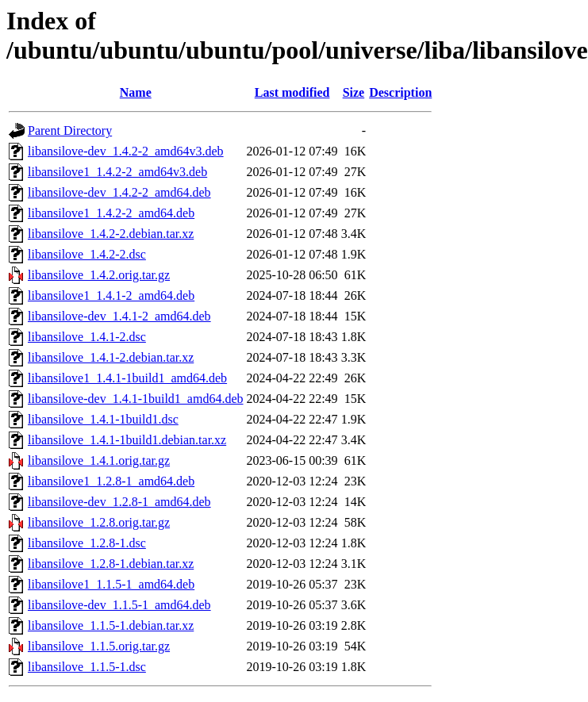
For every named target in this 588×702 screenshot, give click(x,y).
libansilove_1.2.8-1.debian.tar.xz (111, 564)
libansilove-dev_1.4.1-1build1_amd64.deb (136, 399)
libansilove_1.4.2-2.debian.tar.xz (111, 234)
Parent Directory (70, 130)
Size (354, 92)
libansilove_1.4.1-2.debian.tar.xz (111, 357)
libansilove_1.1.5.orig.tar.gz (99, 646)
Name (136, 92)
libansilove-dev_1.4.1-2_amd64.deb (119, 316)
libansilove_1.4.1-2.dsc (87, 337)
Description (400, 92)
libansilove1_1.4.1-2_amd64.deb (111, 295)
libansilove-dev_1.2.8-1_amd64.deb (119, 502)
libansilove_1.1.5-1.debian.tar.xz (111, 625)
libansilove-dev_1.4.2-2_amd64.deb (119, 192)
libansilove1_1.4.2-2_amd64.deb (111, 213)
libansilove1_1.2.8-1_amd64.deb (111, 481)
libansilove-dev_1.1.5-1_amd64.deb (119, 605)
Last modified (292, 92)
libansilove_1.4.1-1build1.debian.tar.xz (127, 440)
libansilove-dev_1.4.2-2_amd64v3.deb (126, 151)
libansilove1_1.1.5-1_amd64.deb (111, 584)
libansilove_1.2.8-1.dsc (87, 543)
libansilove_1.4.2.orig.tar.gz (99, 275)
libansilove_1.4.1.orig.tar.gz (99, 460)
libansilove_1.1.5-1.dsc (87, 667)
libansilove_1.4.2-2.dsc (87, 254)
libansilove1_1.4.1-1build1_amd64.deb (127, 378)
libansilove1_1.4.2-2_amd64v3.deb (117, 172)
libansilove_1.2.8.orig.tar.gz (99, 522)
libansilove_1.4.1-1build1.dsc (103, 419)
